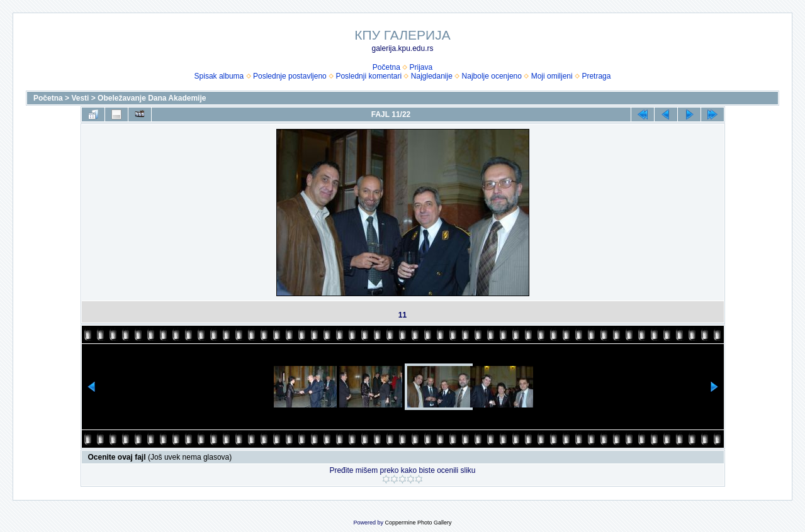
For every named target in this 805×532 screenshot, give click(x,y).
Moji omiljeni (552, 76)
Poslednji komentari (369, 76)
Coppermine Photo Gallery (418, 523)
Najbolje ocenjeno (492, 76)
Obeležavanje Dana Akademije (152, 98)
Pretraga (596, 76)
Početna (386, 67)
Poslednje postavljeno (290, 76)
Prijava (421, 67)
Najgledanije (432, 76)
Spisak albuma (219, 76)
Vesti (80, 98)
